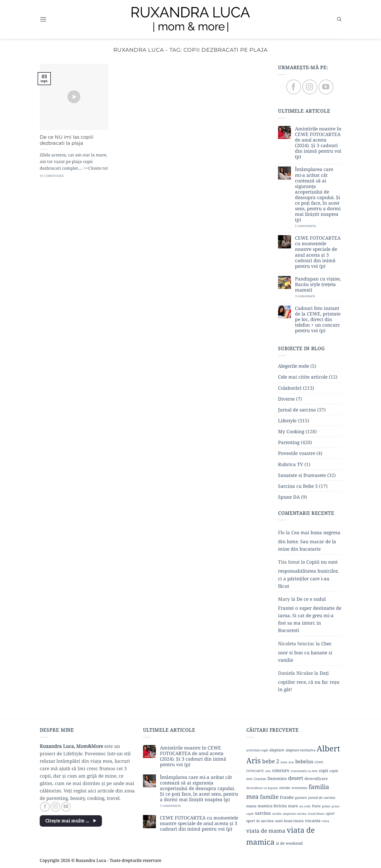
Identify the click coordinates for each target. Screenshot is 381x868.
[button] (43, 19)
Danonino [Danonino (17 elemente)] (277, 778)
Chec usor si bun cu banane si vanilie (305, 652)
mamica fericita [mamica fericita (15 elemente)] (272, 806)
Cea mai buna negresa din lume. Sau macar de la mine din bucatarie (309, 541)
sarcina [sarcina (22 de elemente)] (263, 813)
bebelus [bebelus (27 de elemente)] (304, 761)
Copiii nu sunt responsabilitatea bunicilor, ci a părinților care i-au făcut (308, 574)
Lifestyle (287, 420)
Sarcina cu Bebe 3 (298, 486)
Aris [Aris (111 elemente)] (254, 760)
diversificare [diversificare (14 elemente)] (316, 779)
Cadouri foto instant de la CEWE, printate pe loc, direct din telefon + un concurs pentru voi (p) (318, 319)
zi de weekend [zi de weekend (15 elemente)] (289, 843)
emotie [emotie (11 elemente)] (285, 788)
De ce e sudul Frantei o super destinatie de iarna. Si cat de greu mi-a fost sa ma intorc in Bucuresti (310, 615)
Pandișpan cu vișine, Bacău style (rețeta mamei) (318, 284)
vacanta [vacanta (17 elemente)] (313, 821)
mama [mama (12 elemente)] (251, 806)
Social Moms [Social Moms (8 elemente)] (316, 814)
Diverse (286, 399)
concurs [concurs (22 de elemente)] (281, 770)
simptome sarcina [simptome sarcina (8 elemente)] (295, 814)
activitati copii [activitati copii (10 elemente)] (257, 750)
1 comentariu (315, 226)
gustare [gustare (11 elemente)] (301, 797)
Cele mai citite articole (303, 377)
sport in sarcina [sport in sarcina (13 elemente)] (260, 821)
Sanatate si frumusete (302, 475)
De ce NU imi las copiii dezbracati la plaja (67, 140)
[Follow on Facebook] (293, 87)
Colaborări (290, 388)
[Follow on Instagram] (310, 87)
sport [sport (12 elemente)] (330, 813)
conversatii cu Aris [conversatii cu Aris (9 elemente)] (304, 771)
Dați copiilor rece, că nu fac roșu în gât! (309, 681)
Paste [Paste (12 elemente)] (316, 806)
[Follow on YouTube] (326, 87)
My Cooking (291, 432)
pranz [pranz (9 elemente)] (326, 806)
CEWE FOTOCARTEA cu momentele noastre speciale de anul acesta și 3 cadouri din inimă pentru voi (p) (318, 252)
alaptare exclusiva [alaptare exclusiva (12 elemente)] (301, 750)
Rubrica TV (291, 464)
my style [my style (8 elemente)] (305, 806)
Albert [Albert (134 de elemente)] (328, 748)
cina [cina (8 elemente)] (268, 771)
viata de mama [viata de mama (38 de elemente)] (266, 831)
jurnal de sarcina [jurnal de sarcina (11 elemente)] (322, 797)
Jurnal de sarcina (297, 410)
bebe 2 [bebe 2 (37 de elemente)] (271, 761)
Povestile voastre (297, 453)
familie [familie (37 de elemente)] (269, 797)
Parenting (289, 442)
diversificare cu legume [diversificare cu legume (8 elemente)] (262, 788)
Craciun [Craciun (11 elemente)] (260, 779)
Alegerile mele (293, 366)
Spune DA (289, 497)
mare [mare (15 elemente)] (293, 806)
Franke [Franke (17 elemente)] (287, 797)
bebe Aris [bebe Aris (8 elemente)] (287, 762)
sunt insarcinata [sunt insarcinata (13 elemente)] (289, 821)
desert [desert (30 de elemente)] (296, 778)
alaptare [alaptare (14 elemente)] (277, 750)
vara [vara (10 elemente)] (326, 821)
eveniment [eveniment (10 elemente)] (299, 788)
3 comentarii (314, 297)
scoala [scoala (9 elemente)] (277, 814)
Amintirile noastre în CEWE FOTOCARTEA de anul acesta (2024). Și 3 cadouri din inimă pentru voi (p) (318, 143)
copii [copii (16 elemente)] (323, 770)
